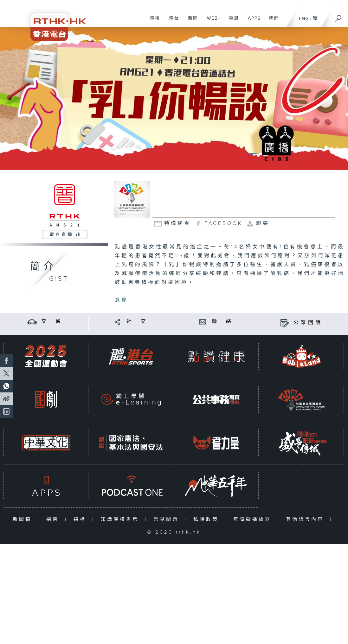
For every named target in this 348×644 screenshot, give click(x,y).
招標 (81, 519)
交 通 (52, 322)
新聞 (191, 22)
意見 (121, 300)
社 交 (137, 322)
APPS (252, 22)
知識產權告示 (121, 519)
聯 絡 (222, 322)
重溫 (232, 22)
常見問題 (168, 519)
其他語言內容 (306, 519)
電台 (172, 22)
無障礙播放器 (254, 519)
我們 (271, 22)
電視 (153, 22)
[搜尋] (338, 16)
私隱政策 (207, 519)
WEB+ (212, 22)
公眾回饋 (308, 323)
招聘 (54, 519)
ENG (304, 19)
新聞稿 (24, 519)
